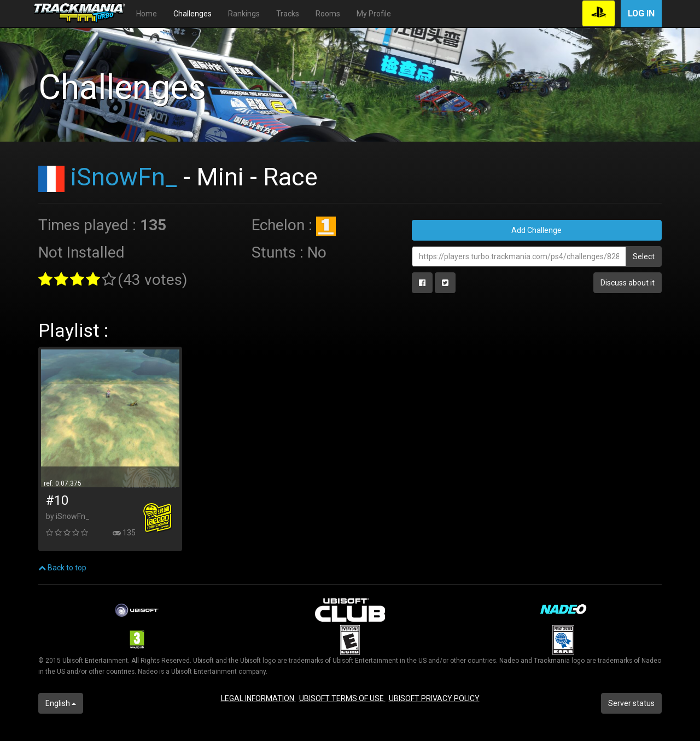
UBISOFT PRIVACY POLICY (434, 698)
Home (147, 14)
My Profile (374, 14)
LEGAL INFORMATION (258, 698)
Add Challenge (536, 230)
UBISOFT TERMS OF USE (342, 698)
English (61, 703)
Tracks (288, 14)
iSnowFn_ (124, 177)
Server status (631, 703)
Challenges (192, 14)
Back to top (62, 568)
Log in (641, 13)
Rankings (244, 14)
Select (644, 256)
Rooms (328, 14)
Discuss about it (628, 283)
